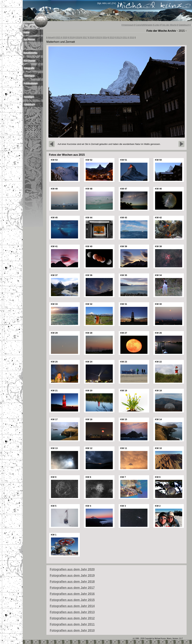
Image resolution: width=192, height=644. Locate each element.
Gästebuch (184, 25)
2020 (65, 37)
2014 (105, 37)
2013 (112, 37)
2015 (98, 37)
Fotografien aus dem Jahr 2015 (72, 600)
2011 (125, 37)
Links (157, 25)
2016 (92, 37)
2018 (78, 37)
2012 (119, 37)
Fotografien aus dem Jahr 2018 (72, 582)
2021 (58, 37)
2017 (85, 37)
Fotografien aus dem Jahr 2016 (72, 594)
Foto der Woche (169, 25)
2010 (132, 37)
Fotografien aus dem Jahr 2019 (72, 575)
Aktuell (51, 37)
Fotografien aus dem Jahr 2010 (72, 630)
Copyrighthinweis (144, 25)
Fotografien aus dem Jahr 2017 (72, 588)
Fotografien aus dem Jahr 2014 (72, 606)
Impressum (128, 25)
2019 (72, 37)
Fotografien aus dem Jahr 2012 (72, 618)
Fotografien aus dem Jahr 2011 (72, 624)
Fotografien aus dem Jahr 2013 (72, 612)
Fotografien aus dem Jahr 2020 (72, 569)
